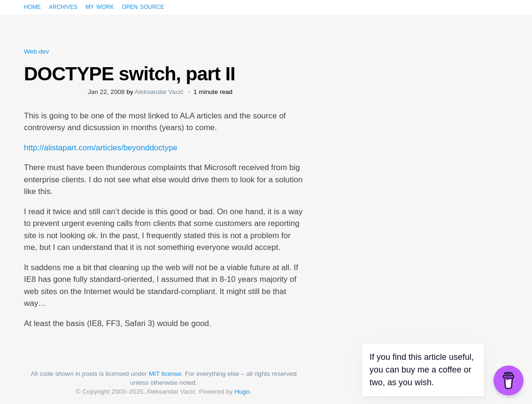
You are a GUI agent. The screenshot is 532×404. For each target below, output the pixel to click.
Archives (63, 6)
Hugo (242, 392)
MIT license (165, 374)
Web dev (36, 51)
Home (32, 6)
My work (100, 6)
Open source (143, 6)
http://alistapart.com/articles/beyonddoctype (101, 148)
